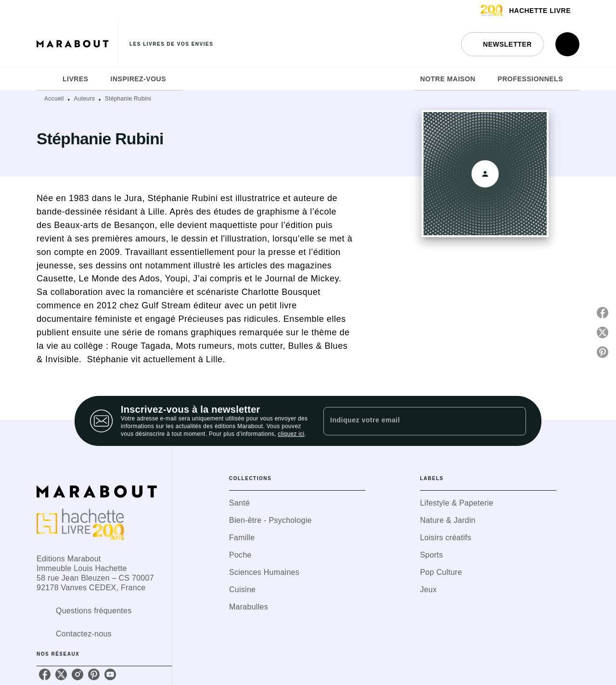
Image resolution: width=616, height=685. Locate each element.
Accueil (54, 99)
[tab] (47, 79)
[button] (502, 44)
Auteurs (84, 99)
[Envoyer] (514, 421)
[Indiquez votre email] (413, 421)
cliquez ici (291, 434)
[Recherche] (567, 44)
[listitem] (45, 674)
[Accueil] (77, 44)
